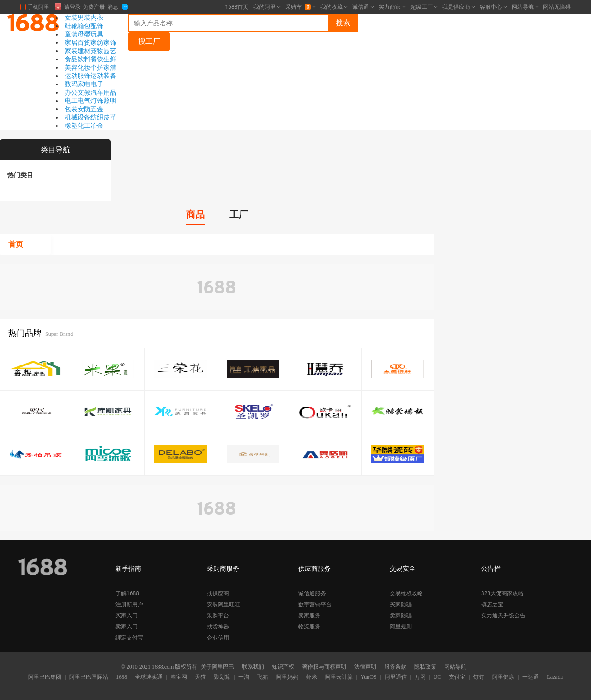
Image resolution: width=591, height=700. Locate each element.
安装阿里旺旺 (223, 604)
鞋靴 (71, 26)
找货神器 (218, 627)
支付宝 (457, 677)
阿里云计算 (339, 677)
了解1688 (127, 593)
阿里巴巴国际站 (89, 677)
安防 (84, 109)
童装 (71, 34)
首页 (16, 244)
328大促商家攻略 (502, 593)
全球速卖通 (149, 677)
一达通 (531, 677)
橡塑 (71, 126)
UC (437, 677)
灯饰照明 (103, 101)
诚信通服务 (312, 593)
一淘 (244, 677)
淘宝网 (179, 677)
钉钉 (479, 677)
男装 (84, 18)
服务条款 (395, 667)
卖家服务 (309, 616)
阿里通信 (396, 677)
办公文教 (78, 92)
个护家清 (103, 67)
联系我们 (253, 667)
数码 (71, 84)
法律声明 (365, 667)
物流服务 (309, 627)
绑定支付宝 (129, 638)
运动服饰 (78, 76)
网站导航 (455, 667)
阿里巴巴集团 (45, 677)
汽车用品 (103, 92)
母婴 (84, 34)
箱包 (84, 26)
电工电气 (78, 101)
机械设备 (78, 117)
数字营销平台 (315, 604)
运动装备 (103, 76)
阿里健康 (503, 677)
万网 (420, 677)
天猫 (200, 677)
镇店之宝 (492, 604)
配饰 (97, 26)
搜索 (343, 23)
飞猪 (263, 677)
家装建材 (78, 51)
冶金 (97, 126)
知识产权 (283, 667)
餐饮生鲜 (103, 59)
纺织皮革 (103, 117)
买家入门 (127, 616)
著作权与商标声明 (324, 667)
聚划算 (222, 677)
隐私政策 (425, 667)
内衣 (97, 18)
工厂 (239, 215)
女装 (71, 18)
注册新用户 (129, 604)
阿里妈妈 (287, 677)
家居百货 (78, 42)
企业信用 (218, 638)
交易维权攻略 (406, 593)
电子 (97, 84)
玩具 (97, 34)
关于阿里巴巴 (217, 667)
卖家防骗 (401, 616)
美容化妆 (78, 67)
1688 (121, 677)
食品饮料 (78, 59)
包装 (71, 109)
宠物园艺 (103, 51)
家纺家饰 (103, 42)
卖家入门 (127, 627)
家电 (84, 84)
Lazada (555, 677)
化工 (84, 126)
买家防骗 (401, 604)
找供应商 (218, 593)
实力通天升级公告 (503, 616)
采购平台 (218, 616)
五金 (97, 109)
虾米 (312, 677)
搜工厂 (149, 41)
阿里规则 (401, 627)
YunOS (369, 677)
